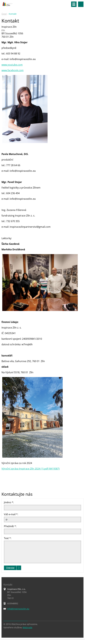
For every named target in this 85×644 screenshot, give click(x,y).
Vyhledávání (81, 4)
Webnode (27, 627)
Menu (74, 4)
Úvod (4, 14)
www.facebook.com (13, 70)
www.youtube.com (12, 65)
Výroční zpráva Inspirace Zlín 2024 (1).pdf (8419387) (31, 469)
